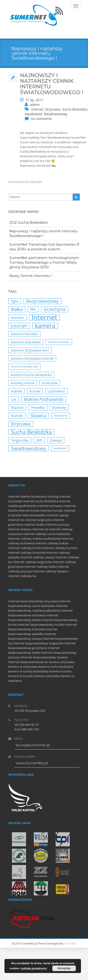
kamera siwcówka (47, 676)
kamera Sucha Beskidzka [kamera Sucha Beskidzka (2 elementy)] (31, 375)
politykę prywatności (34, 968)
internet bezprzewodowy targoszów (38, 643)
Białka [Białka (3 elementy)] (17, 309)
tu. (54, 165)
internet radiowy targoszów (32, 562)
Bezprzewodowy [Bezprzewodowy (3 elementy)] (42, 301)
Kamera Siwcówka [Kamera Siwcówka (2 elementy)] (26, 342)
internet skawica (20, 529)
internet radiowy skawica (50, 571)
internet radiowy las (22, 576)
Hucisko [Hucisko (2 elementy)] (17, 317)
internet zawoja (58, 515)
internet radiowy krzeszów (27, 553)
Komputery (39, 496)
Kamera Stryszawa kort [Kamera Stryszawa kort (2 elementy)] (30, 350)
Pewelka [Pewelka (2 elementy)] (38, 407)
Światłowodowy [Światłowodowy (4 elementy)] (28, 448)
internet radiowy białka (40, 567)
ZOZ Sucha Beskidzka (29, 222)
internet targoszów (38, 520)
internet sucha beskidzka (41, 501)
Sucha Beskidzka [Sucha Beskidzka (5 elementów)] (31, 432)
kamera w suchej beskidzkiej (28, 671)
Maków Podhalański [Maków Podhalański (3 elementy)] (44, 399)
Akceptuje (64, 968)
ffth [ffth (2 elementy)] (33, 309)
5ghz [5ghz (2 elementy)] (15, 301)
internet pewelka (34, 515)
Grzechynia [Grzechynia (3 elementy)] (55, 309)
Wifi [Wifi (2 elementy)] (39, 440)
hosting (53, 496)
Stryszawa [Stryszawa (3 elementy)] (21, 424)
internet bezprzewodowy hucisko (41, 625)
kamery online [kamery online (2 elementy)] (23, 383)
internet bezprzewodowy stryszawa (33, 601)
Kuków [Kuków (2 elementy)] (16, 391)
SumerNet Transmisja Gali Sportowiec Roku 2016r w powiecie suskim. (44, 247)
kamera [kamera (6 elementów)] (45, 326)
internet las (16, 520)
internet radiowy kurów (25, 548)
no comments (42, 119)
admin (35, 105)
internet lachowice (50, 506)
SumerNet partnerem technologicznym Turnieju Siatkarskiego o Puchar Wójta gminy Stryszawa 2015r (44, 262)
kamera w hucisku (21, 676)
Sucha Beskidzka (75, 109)
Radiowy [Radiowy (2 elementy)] (59, 407)
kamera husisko (61, 671)
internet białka (34, 524)
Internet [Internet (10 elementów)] (44, 318)
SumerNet (70, 943)
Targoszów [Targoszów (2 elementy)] (20, 440)
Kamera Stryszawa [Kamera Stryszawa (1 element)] (59, 342)
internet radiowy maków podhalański (34, 538)
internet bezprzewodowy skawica (44, 657)
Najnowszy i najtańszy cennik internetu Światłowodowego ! (44, 233)
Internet (37, 109)
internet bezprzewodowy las (28, 662)
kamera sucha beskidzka (56, 667)
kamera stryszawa (62, 662)
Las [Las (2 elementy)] (14, 399)
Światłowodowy (55, 114)
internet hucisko (52, 510)
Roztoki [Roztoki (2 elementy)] (17, 416)
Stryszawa (53, 109)
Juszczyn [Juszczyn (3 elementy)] (19, 326)
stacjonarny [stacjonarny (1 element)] (61, 416)
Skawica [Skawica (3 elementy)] (38, 416)
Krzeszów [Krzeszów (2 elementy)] (50, 383)
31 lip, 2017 (34, 100)
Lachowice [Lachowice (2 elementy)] (56, 391)
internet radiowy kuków (52, 543)
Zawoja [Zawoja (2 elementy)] (56, 440)
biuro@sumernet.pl (33, 745)
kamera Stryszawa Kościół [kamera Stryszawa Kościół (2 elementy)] (32, 358)
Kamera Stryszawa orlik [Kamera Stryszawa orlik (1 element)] (24, 366)
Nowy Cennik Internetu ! (31, 276)
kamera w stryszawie (23, 667)
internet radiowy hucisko (60, 548)
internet (14, 496)
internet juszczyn (57, 524)
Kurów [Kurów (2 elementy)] (35, 391)
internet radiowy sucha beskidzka (47, 534)
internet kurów (29, 510)
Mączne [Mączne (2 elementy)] (17, 407)
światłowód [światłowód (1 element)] (60, 448)
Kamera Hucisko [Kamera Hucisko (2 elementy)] (24, 334)
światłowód (33, 114)
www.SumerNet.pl (32, 763)
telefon (25, 496)
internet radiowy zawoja (38, 557)
